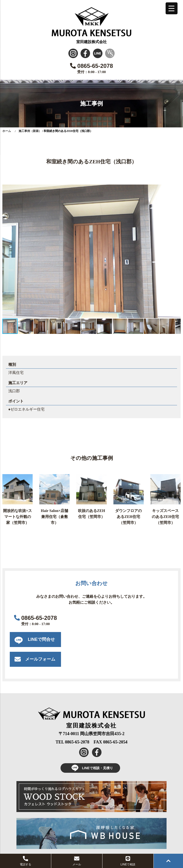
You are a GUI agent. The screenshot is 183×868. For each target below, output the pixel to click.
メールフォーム (40, 659)
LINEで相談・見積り (90, 768)
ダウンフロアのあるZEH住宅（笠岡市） (128, 517)
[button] (176, 189)
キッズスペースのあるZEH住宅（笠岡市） (165, 517)
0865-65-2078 (91, 66)
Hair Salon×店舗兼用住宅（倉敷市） (54, 517)
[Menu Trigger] (172, 8)
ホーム (7, 131)
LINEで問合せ (41, 639)
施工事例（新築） (30, 131)
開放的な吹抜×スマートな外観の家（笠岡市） (18, 517)
